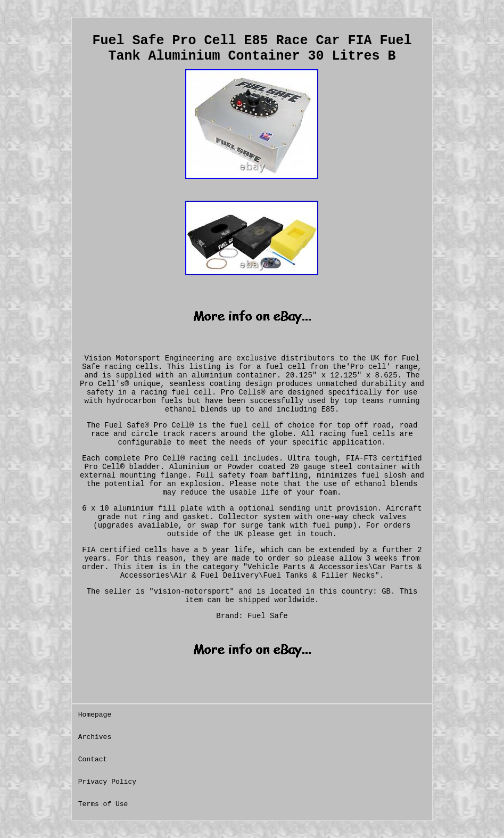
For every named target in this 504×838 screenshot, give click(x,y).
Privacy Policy (107, 782)
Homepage (95, 715)
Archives (95, 737)
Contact (93, 759)
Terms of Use (103, 804)
